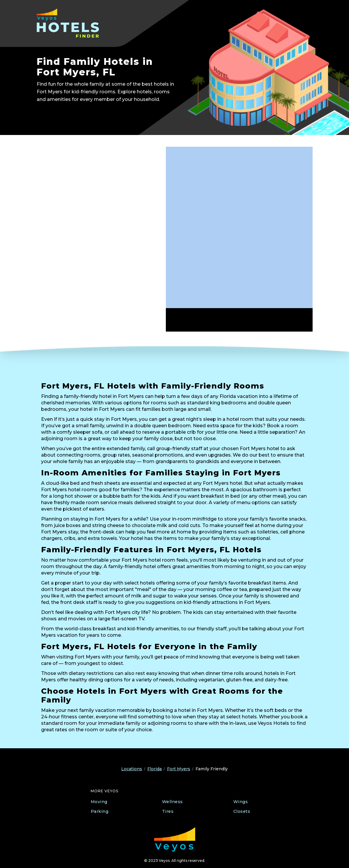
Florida (155, 769)
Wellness (172, 802)
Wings (241, 802)
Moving (99, 802)
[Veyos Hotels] (74, 23)
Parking (100, 811)
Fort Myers (179, 769)
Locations (132, 769)
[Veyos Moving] (175, 839)
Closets (242, 811)
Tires (168, 811)
